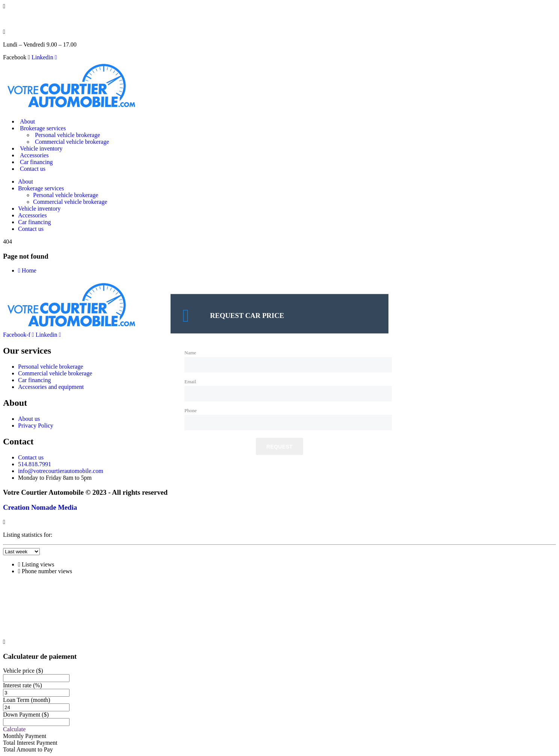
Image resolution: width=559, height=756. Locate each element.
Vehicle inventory (41, 148)
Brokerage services (43, 128)
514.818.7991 (20, 19)
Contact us (33, 169)
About (27, 121)
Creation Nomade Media (40, 507)
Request (279, 447)
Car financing (36, 162)
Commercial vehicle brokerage (72, 142)
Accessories (34, 155)
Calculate (14, 729)
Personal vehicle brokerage (67, 135)
